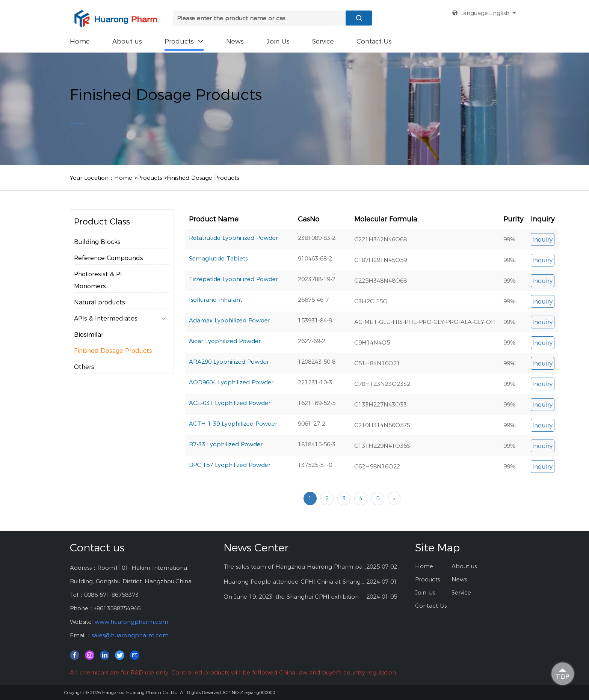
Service (323, 41)
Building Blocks (97, 257)
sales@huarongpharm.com (130, 635)
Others (84, 382)
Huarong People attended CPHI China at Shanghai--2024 (295, 582)
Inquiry (542, 265)
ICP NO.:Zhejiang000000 (249, 692)
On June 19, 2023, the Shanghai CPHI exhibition (291, 597)
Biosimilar (89, 350)
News (235, 41)
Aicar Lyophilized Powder (225, 366)
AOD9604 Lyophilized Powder (231, 407)
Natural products (100, 318)
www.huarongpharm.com (131, 622)
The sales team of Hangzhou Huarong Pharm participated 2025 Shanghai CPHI (295, 567)
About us (127, 41)
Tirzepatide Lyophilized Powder (233, 304)
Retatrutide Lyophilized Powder (233, 263)
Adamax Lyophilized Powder (230, 345)
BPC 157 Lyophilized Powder (230, 490)
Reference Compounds (109, 273)
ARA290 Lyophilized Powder (229, 387)
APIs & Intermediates (120, 334)
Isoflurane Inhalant (216, 325)
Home (80, 41)
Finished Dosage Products (203, 178)
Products (184, 41)
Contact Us (374, 41)
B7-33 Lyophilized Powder (226, 469)
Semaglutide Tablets (218, 284)
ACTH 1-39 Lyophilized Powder (233, 449)
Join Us (278, 41)
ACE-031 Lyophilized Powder (230, 428)
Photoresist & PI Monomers (98, 296)
